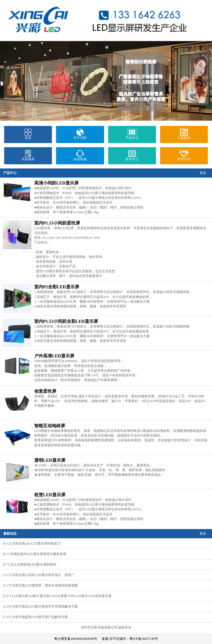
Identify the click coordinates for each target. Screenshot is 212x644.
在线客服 (80, 157)
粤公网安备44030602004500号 (76, 639)
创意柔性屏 (45, 391)
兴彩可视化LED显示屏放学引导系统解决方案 (45, 606)
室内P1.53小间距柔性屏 (57, 223)
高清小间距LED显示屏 (56, 183)
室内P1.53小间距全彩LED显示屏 (66, 321)
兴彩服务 (28, 157)
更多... (204, 173)
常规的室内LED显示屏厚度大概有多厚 (38, 554)
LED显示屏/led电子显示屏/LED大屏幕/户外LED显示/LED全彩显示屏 (62, 596)
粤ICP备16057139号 (144, 639)
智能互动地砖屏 (50, 426)
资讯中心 (132, 157)
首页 (28, 136)
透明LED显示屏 (50, 460)
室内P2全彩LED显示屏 (57, 287)
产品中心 (132, 136)
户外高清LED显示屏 (54, 356)
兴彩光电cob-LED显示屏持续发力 (36, 543)
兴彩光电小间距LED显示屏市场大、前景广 (43, 575)
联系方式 (184, 157)
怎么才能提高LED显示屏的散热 (33, 564)
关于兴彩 (80, 136)
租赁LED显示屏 (50, 495)
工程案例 (184, 136)
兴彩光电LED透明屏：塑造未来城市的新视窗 (45, 585)
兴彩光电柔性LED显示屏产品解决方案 (40, 617)
